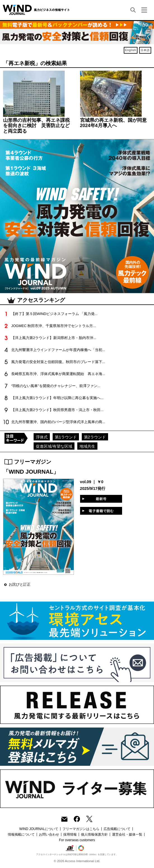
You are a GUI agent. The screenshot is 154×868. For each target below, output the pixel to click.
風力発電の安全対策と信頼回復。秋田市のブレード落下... (58, 362)
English (131, 50)
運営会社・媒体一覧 (127, 834)
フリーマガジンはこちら (81, 829)
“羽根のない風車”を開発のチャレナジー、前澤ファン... (56, 386)
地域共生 (87, 446)
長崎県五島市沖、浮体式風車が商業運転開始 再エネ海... (58, 374)
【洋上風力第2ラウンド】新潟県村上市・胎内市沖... (54, 338)
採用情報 (70, 834)
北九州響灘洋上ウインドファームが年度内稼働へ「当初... (58, 350)
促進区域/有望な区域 (54, 446)
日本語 (145, 50)
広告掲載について (117, 829)
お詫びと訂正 (20, 584)
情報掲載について (21, 834)
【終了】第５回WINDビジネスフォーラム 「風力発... (54, 314)
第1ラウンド (66, 437)
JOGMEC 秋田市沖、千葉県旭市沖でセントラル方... (54, 326)
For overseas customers (77, 840)
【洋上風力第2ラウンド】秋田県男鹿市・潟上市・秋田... (57, 410)
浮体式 (42, 437)
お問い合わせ (49, 834)
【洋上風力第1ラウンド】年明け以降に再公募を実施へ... (57, 398)
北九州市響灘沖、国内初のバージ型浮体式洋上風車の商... (58, 422)
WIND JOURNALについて (39, 829)
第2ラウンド (95, 437)
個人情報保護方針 (94, 834)
